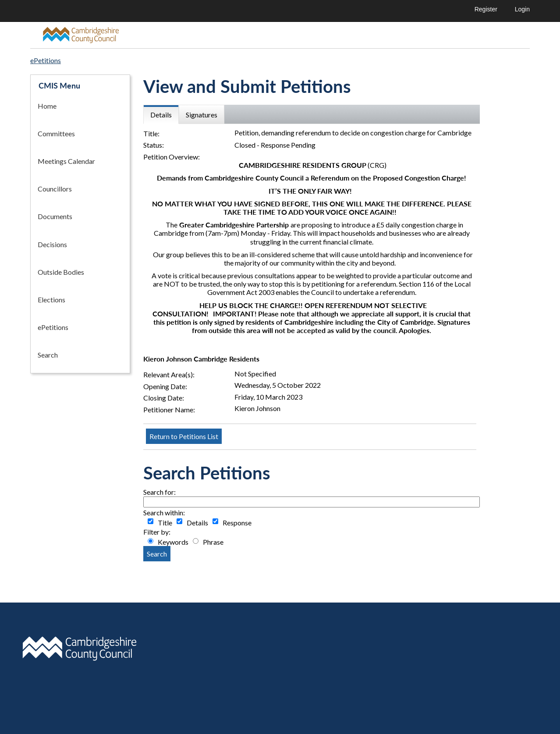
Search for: (159, 492)
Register (486, 9)
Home (47, 106)
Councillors (55, 189)
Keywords (173, 542)
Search (48, 355)
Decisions (52, 244)
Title (165, 523)
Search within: (164, 512)
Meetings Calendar (66, 161)
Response (237, 523)
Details (197, 523)
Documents (55, 216)
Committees (56, 133)
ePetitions (53, 327)
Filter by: (157, 532)
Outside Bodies (61, 272)
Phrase (213, 542)
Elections (51, 300)
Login (522, 9)
